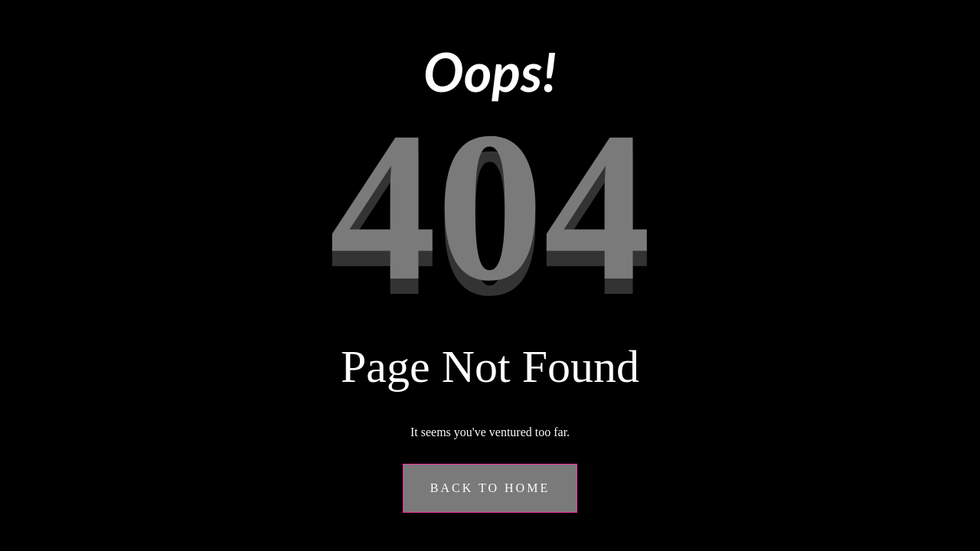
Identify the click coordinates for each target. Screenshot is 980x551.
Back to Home (490, 488)
